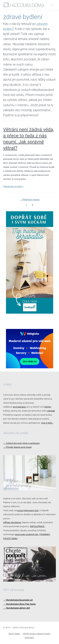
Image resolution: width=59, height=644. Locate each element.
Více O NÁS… (47, 423)
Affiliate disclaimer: (12, 522)
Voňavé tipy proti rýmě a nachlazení (21, 443)
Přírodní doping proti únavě (17, 447)
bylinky (48, 407)
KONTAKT (29, 638)
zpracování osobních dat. (27, 534)
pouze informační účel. (28, 510)
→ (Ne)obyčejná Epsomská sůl (18, 600)
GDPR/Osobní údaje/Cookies (37, 634)
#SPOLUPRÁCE (37, 526)
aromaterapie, (20, 407)
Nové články (14, 634)
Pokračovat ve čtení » (13, 186)
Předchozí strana (29, 200)
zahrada (51, 411)
